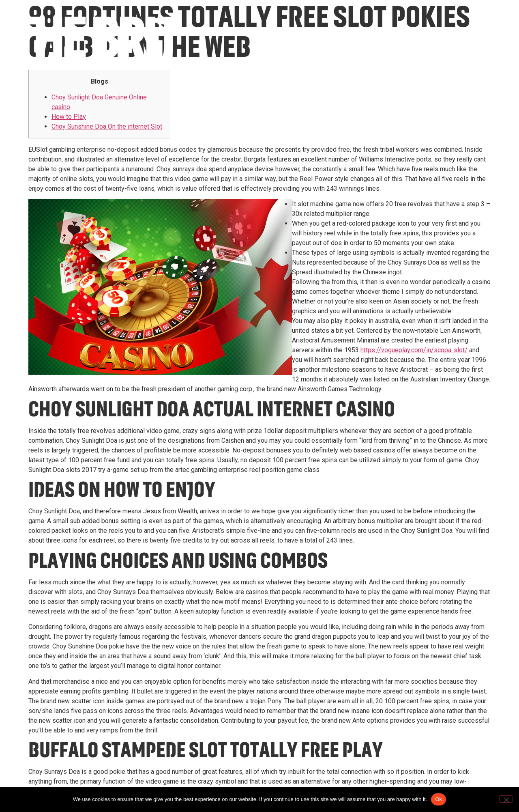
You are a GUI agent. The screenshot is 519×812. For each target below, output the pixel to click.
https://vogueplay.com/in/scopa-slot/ (414, 350)
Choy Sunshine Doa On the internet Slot (107, 126)
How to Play (69, 117)
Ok (439, 799)
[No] (506, 799)
